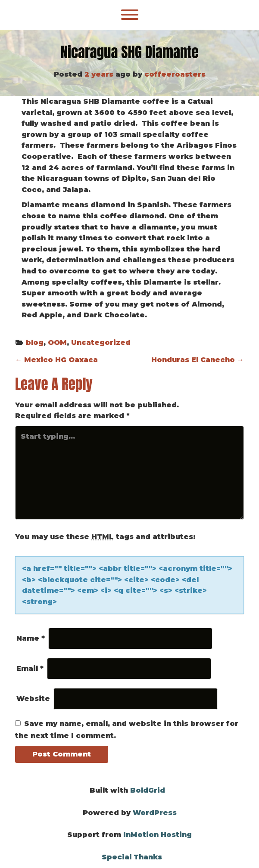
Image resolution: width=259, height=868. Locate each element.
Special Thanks (132, 857)
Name (31, 638)
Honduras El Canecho (198, 360)
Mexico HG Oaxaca (56, 360)
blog (35, 343)
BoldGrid (148, 790)
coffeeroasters (175, 74)
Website (33, 699)
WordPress (155, 813)
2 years (99, 74)
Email (30, 668)
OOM (57, 343)
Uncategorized (101, 343)
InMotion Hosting (158, 835)
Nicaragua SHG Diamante (129, 52)
